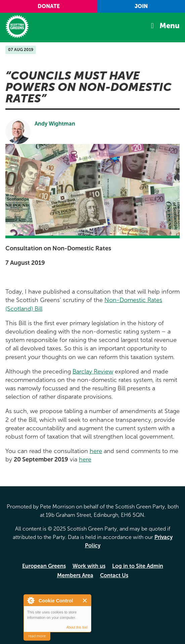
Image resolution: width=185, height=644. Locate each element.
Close (85, 601)
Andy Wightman (55, 124)
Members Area (75, 575)
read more (37, 636)
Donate (49, 6)
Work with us (89, 566)
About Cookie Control (31, 600)
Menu (170, 26)
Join (141, 6)
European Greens (44, 566)
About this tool (77, 627)
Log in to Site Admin (138, 566)
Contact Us (114, 575)
